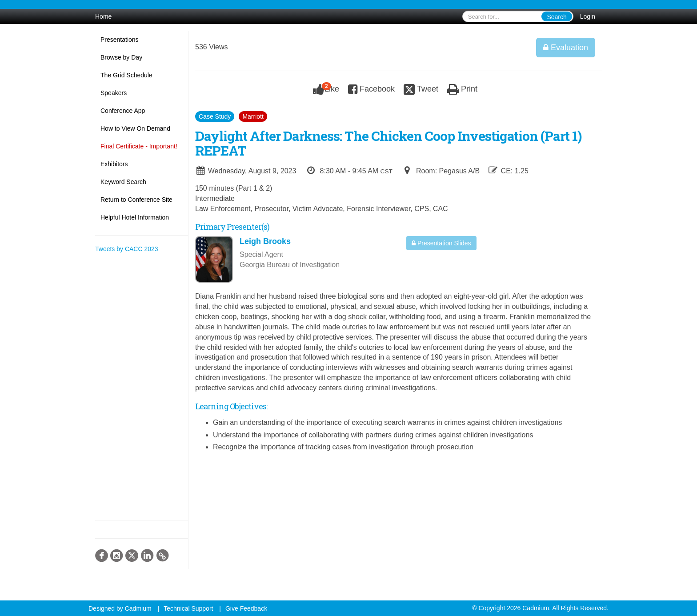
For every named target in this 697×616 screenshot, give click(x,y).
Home (103, 16)
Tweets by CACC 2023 (127, 249)
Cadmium (138, 608)
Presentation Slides (441, 243)
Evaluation (566, 48)
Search (557, 17)
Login (588, 16)
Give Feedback (246, 608)
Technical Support (188, 608)
